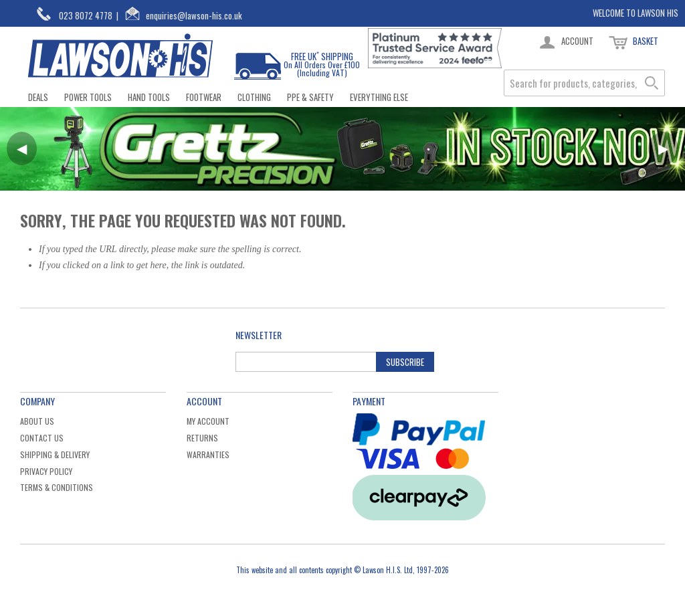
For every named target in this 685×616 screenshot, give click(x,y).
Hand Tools (149, 97)
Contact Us (42, 438)
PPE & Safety (310, 97)
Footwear (204, 97)
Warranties (208, 454)
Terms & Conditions (57, 487)
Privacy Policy (46, 471)
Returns (202, 438)
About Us (37, 421)
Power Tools (88, 97)
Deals (38, 97)
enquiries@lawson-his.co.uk (194, 15)
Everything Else (379, 97)
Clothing (254, 97)
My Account (208, 421)
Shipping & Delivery (55, 454)
